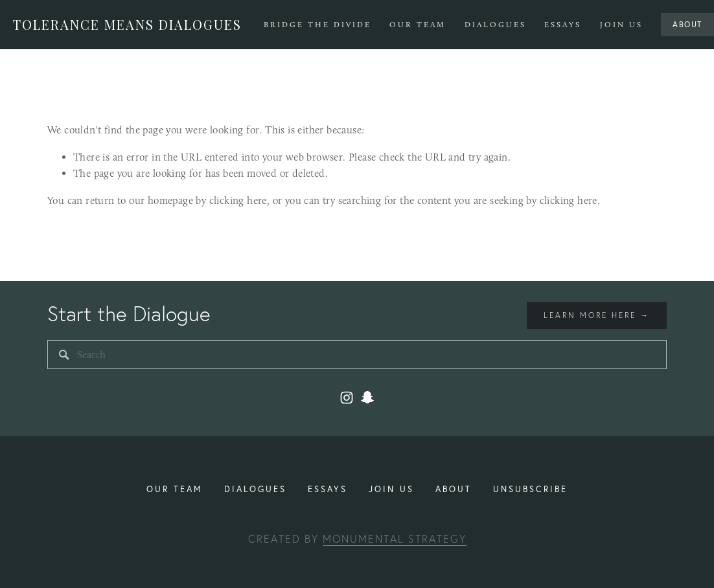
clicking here (238, 200)
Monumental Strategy (395, 539)
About (687, 24)
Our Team (418, 25)
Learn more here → (597, 315)
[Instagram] (347, 398)
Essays (563, 25)
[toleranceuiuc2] (367, 398)
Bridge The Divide (317, 25)
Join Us (621, 25)
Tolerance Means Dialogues (127, 24)
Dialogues (495, 25)
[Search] (357, 355)
